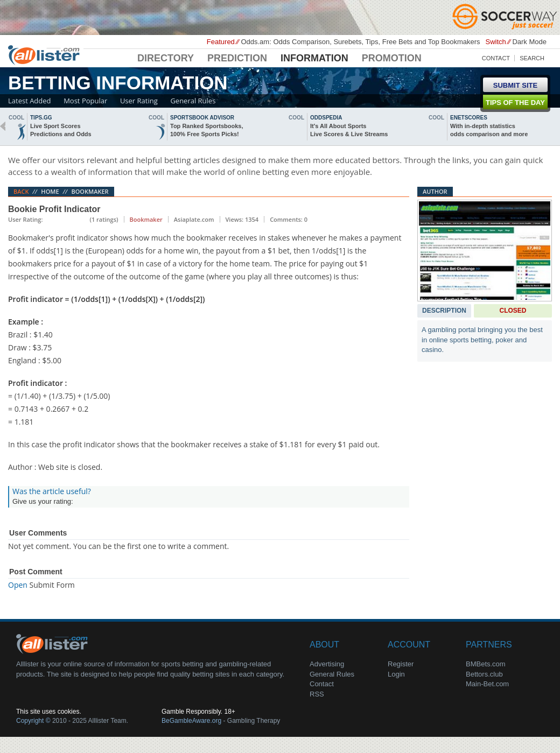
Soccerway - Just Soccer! (506, 16)
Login (396, 674)
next (557, 126)
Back (21, 191)
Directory (166, 58)
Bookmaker (90, 191)
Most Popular (85, 101)
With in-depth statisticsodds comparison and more (489, 130)
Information (314, 58)
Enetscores (469, 118)
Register (401, 664)
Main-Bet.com (487, 684)
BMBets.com (486, 664)
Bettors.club (484, 674)
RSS (317, 694)
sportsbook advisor (202, 118)
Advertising (327, 664)
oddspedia (326, 118)
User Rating (139, 101)
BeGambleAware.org (191, 721)
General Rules (193, 101)
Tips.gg (41, 118)
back (3, 126)
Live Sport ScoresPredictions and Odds (61, 130)
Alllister (46, 54)
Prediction (237, 58)
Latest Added (30, 101)
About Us (54, 643)
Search (532, 58)
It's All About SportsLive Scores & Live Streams (349, 130)
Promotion (392, 58)
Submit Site (515, 85)
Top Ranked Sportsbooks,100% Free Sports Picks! (206, 130)
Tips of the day (515, 103)
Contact (496, 58)
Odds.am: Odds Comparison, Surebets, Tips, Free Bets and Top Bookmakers (360, 42)
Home (50, 191)
